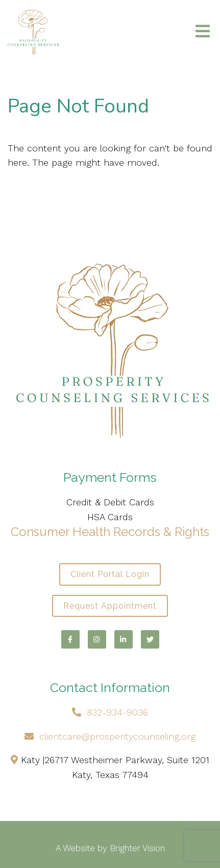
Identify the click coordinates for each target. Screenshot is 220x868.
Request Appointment (110, 606)
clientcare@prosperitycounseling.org (117, 736)
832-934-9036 (117, 712)
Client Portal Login (110, 574)
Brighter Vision (137, 848)
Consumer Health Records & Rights (110, 532)
